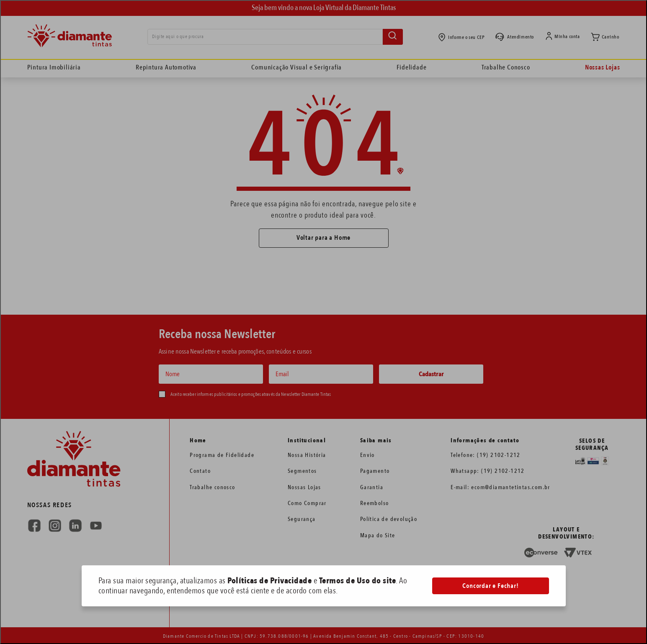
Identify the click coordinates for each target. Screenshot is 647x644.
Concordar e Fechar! (490, 586)
